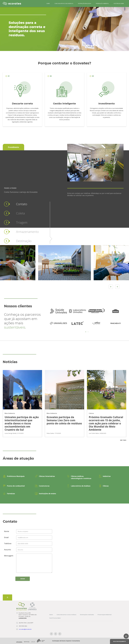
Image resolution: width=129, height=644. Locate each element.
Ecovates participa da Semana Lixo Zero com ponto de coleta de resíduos (64, 420)
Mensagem (8, 556)
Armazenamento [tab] (27, 205)
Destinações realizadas (85, 4)
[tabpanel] (59, 317)
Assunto (8, 550)
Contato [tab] (22, 178)
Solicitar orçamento (119, 641)
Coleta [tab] (20, 187)
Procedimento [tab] (13, 147)
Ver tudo (123, 440)
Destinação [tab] (24, 214)
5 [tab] (96, 45)
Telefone (8, 543)
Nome (7, 531)
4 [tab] (94, 45)
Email (6, 537)
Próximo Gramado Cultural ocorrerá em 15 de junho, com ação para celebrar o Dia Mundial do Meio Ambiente (106, 423)
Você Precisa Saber (119, 4)
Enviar (23, 579)
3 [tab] (91, 45)
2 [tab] (89, 45)
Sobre (48, 4)
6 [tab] (99, 45)
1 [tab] (87, 45)
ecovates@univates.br (25, 629)
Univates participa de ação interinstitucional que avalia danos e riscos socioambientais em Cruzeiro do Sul (22, 423)
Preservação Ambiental (102, 4)
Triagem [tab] (22, 196)
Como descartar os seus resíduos (64, 4)
